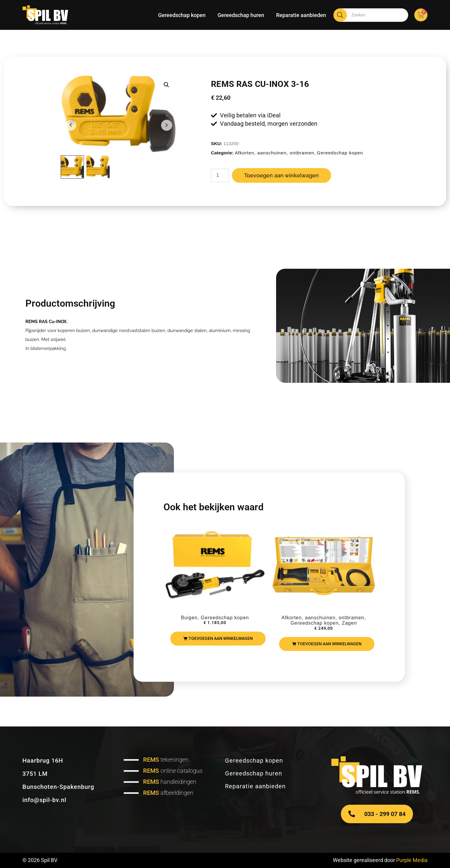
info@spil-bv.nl (44, 800)
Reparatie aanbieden (301, 15)
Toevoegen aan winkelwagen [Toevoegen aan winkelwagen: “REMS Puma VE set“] (329, 644)
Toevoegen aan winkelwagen (281, 175)
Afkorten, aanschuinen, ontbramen (275, 153)
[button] (166, 85)
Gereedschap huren (241, 15)
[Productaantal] (220, 175)
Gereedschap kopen (182, 15)
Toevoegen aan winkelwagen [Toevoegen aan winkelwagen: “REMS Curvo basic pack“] (221, 638)
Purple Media (412, 860)
